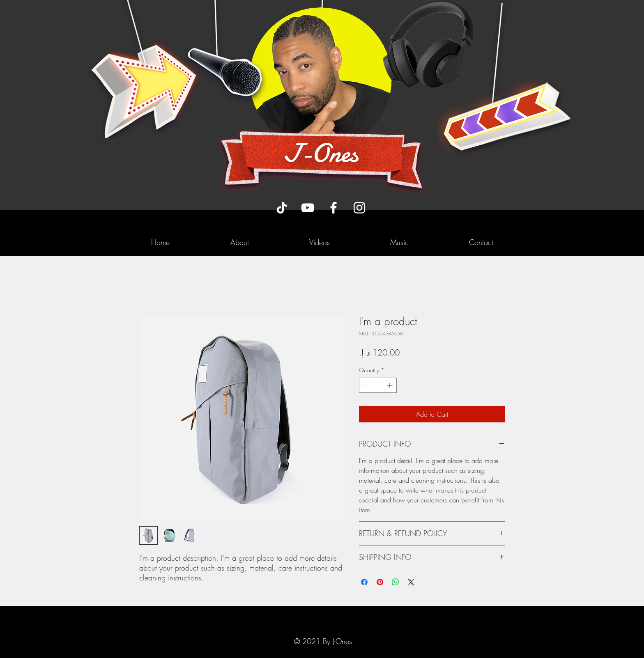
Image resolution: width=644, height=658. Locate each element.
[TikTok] (282, 208)
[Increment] (390, 385)
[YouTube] (308, 208)
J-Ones (321, 153)
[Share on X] (411, 582)
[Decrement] (365, 385)
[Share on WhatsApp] (396, 582)
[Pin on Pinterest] (380, 582)
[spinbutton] (378, 385)
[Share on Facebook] (364, 582)
